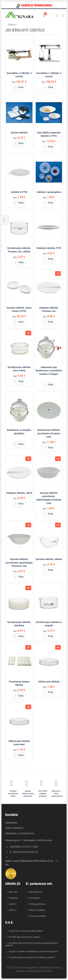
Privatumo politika (37, 916)
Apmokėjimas (35, 892)
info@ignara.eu (30, 852)
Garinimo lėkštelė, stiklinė (49, 559)
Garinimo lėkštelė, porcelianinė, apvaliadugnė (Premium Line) (19, 563)
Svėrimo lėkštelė (19, 133)
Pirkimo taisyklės (37, 910)
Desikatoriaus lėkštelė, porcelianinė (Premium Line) (49, 433)
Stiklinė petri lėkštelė (49, 682)
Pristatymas (35, 898)
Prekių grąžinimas (37, 904)
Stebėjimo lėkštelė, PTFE (49, 248)
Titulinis (12, 25)
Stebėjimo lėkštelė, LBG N (19, 493)
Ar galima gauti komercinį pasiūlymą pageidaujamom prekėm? (32, 944)
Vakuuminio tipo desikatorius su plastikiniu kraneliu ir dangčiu (49, 371)
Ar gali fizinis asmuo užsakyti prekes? (26, 931)
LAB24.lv (13, 904)
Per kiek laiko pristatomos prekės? (24, 937)
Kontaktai (13, 898)
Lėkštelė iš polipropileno (49, 192)
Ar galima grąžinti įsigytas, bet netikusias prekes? (32, 957)
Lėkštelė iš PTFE (19, 192)
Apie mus (13, 892)
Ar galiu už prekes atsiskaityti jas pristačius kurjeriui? (33, 951)
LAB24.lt (12, 910)
